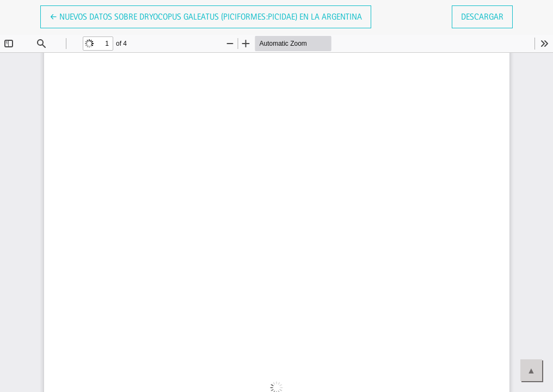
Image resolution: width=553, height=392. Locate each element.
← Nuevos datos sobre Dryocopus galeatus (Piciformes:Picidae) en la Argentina (206, 16)
